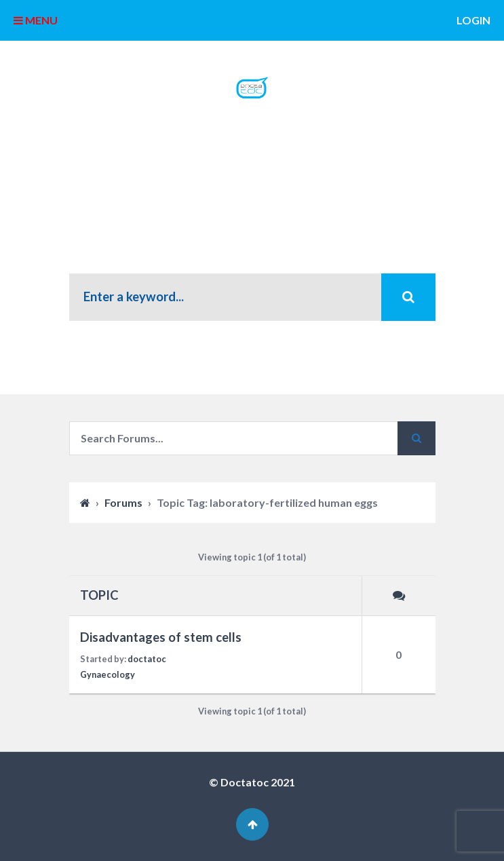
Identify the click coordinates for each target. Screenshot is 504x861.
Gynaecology (108, 674)
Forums (123, 502)
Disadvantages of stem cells (161, 637)
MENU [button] (36, 20)
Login (473, 20)
